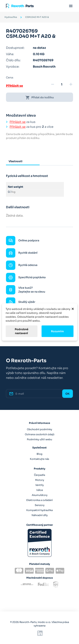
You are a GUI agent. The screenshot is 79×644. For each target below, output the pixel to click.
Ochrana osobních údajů (40, 434)
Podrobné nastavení (22, 331)
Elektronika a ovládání (39, 500)
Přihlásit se (14, 86)
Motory (40, 480)
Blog (39, 454)
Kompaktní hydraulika (39, 510)
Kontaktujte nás (39, 459)
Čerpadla (39, 475)
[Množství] (62, 85)
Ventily (39, 485)
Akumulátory (40, 495)
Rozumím (57, 331)
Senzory (40, 505)
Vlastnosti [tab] (16, 161)
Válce (40, 490)
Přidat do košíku (40, 98)
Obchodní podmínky (39, 429)
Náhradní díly (40, 515)
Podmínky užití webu (39, 439)
